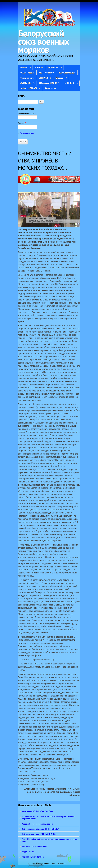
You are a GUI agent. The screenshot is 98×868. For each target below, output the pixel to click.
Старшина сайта (27, 78)
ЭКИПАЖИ (43, 78)
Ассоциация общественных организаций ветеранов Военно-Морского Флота (48, 818)
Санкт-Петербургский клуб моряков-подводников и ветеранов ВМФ (49, 840)
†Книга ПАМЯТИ (27, 73)
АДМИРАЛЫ (53, 68)
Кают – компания (46, 73)
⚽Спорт (59, 78)
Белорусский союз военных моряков (44, 41)
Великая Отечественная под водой (37, 824)
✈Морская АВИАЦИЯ (48, 83)
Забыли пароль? (27, 133)
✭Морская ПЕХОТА (29, 88)
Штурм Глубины (28, 852)
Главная (24, 68)
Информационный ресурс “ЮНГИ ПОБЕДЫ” (40, 829)
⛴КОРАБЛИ (26, 83)
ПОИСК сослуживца (67, 73)
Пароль (22, 123)
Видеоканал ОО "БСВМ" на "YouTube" (37, 811)
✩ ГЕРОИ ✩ (69, 83)
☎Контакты (50, 88)
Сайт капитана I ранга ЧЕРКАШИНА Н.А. (39, 834)
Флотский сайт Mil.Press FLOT (35, 846)
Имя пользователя (27, 114)
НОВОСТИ (39, 68)
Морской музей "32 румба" (33, 857)
